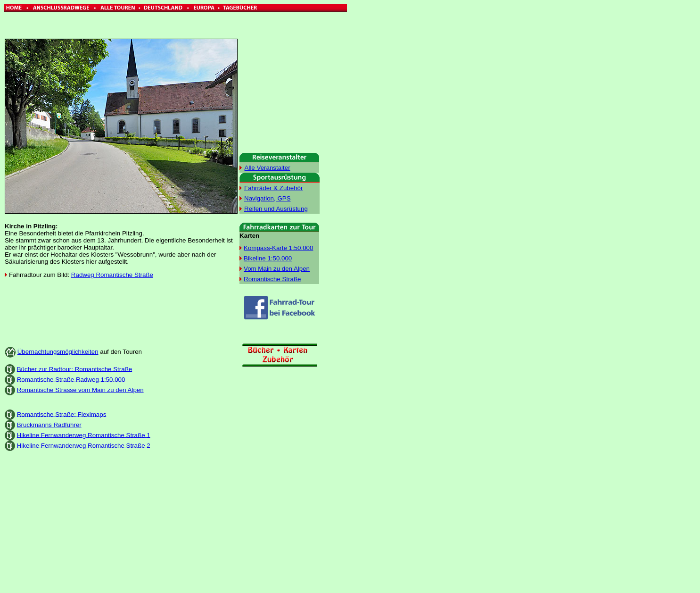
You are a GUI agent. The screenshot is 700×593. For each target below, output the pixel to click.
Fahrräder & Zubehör (273, 188)
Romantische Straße (272, 279)
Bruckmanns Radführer (49, 424)
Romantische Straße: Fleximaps (62, 414)
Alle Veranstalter (268, 168)
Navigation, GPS (268, 198)
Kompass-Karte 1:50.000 (278, 248)
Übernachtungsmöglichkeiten (58, 352)
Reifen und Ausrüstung (276, 209)
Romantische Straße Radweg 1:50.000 (71, 379)
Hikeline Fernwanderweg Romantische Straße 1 (84, 435)
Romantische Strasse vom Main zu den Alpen (80, 389)
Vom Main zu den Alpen (277, 269)
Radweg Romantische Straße (112, 275)
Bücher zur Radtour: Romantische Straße (74, 369)
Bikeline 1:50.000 (268, 258)
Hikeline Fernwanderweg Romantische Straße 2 (84, 445)
